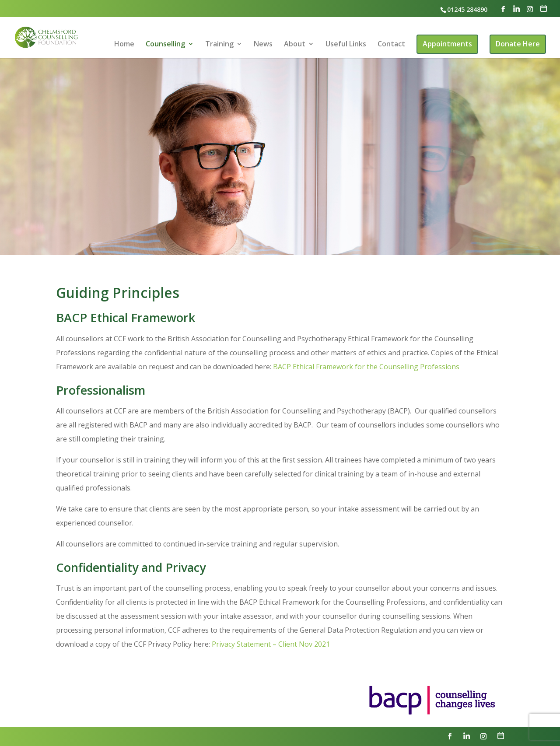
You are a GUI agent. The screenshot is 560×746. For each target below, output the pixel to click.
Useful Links (346, 45)
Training (219, 45)
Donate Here (518, 44)
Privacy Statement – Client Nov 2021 (271, 644)
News (263, 45)
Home (124, 45)
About (295, 45)
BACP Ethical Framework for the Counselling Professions (366, 367)
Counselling (165, 45)
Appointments (447, 44)
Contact (391, 45)
